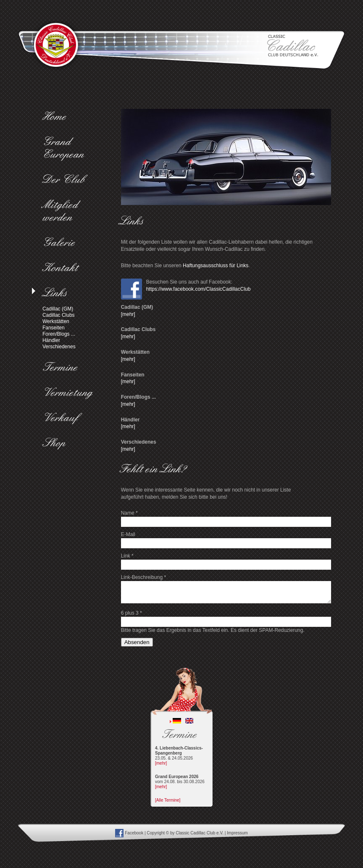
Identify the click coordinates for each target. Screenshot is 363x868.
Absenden (137, 642)
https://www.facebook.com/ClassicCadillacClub (199, 289)
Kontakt (62, 268)
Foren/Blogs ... (59, 334)
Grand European (65, 149)
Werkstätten (56, 321)
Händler (51, 340)
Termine (62, 368)
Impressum (237, 833)
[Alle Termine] (168, 800)
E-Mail (128, 534)
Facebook (129, 833)
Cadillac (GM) (58, 309)
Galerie (61, 243)
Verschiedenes (59, 347)
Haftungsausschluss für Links (216, 266)
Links (57, 294)
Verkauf (62, 418)
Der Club (66, 180)
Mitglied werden (62, 212)
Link (127, 556)
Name (129, 513)
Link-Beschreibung (143, 577)
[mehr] (128, 314)
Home (57, 117)
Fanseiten (54, 328)
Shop (56, 444)
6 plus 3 (132, 613)
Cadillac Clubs (59, 315)
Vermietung (70, 393)
